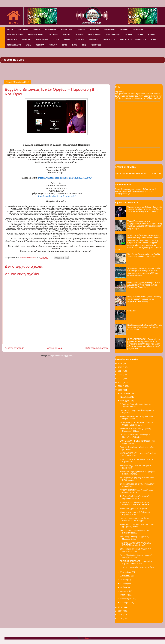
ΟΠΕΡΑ (140, 34)
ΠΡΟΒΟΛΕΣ (27, 40)
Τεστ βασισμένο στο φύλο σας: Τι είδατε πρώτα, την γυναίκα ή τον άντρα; (144, 255)
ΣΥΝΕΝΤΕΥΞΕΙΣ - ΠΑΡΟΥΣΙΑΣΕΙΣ (133, 40)
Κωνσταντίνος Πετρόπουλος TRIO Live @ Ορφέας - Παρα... (137, 526)
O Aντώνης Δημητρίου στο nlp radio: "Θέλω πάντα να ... (135, 405)
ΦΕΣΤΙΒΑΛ (40, 45)
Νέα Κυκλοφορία (95, 34)
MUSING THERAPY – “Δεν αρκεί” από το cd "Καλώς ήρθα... (138, 454)
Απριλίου (125, 591)
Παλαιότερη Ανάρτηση (96, 348)
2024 (121, 371)
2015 (121, 619)
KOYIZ (75, 45)
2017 (121, 611)
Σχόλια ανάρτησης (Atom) (62, 356)
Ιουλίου (124, 580)
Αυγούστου (126, 576)
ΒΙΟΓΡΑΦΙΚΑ (23, 29)
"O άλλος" (132, 311)
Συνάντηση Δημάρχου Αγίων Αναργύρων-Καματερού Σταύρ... (138, 473)
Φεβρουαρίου (127, 599)
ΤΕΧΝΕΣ (154, 40)
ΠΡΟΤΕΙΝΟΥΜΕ (42, 40)
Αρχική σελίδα (55, 348)
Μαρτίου (124, 595)
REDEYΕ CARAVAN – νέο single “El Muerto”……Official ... (136, 436)
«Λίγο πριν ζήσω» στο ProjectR (133, 508)
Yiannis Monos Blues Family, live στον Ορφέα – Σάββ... (136, 418)
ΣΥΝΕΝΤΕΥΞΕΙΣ (109, 40)
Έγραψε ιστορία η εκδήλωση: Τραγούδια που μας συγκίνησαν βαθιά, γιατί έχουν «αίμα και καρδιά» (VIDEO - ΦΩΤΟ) (145, 209)
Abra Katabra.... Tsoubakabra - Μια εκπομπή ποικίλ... (135, 532)
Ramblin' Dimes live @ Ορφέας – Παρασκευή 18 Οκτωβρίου (134, 519)
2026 (121, 363)
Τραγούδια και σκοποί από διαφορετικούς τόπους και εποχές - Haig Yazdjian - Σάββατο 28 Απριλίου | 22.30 (145, 223)
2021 (121, 382)
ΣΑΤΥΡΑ (67, 40)
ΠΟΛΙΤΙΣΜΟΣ (12, 40)
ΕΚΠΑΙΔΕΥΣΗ (138, 29)
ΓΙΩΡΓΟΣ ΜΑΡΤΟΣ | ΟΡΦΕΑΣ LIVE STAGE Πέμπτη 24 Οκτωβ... (136, 544)
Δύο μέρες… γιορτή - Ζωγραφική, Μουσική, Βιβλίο (134, 538)
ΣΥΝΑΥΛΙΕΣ (93, 40)
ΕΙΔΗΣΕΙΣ (82, 29)
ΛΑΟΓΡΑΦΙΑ (53, 34)
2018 (121, 607)
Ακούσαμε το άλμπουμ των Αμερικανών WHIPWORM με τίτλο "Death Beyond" (144, 237)
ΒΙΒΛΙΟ (10, 29)
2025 (121, 367)
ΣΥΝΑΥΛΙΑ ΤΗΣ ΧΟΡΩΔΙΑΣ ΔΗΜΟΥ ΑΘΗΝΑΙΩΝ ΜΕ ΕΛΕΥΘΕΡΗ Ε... (136, 503)
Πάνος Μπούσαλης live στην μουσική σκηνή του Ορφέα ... (136, 556)
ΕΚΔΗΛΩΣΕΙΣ (109, 29)
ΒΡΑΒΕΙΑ (37, 29)
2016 (121, 615)
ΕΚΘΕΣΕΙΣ (124, 29)
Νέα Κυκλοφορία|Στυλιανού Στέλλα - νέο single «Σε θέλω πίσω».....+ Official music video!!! (145, 327)
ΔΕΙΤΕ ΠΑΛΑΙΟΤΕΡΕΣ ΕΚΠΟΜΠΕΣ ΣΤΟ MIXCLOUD (139, 173)
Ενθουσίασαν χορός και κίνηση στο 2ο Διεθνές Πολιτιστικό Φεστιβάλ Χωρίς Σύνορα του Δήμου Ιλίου (144, 285)
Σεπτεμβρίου (126, 572)
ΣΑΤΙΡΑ (56, 40)
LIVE (84, 45)
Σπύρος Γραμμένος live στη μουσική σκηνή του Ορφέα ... (135, 550)
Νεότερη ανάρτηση (14, 348)
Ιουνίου (124, 583)
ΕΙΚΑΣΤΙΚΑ (95, 29)
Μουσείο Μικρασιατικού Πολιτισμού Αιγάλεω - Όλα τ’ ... (135, 513)
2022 (121, 379)
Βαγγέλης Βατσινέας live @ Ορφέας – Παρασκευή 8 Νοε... (136, 430)
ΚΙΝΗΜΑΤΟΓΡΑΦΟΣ (36, 34)
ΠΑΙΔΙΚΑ (152, 34)
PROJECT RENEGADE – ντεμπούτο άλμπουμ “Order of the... (136, 562)
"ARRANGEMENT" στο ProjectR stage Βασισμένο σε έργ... (137, 491)
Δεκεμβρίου (126, 393)
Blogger (88, 638)
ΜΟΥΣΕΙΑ (67, 34)
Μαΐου (123, 587)
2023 (121, 375)
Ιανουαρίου (126, 602)
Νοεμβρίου (125, 397)
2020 (121, 386)
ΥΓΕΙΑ (28, 45)
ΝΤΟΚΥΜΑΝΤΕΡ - (113, 34)
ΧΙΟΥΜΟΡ (53, 45)
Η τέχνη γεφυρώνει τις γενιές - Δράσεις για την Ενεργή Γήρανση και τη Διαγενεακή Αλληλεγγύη (144, 299)
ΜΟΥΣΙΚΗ (79, 34)
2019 (121, 390)
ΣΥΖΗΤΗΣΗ (80, 40)
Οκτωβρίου (125, 401)
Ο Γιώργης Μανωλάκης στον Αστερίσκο (137, 567)
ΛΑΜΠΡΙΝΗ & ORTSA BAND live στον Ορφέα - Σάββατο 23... (136, 424)
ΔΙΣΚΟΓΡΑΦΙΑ (51, 29)
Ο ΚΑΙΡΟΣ (129, 34)
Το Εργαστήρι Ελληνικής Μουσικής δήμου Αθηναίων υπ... (135, 497)
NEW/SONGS (96, 45)
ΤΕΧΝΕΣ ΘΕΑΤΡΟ (14, 45)
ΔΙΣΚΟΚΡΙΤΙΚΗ (67, 29)
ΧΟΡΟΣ (64, 45)
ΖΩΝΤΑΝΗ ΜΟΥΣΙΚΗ (15, 34)
